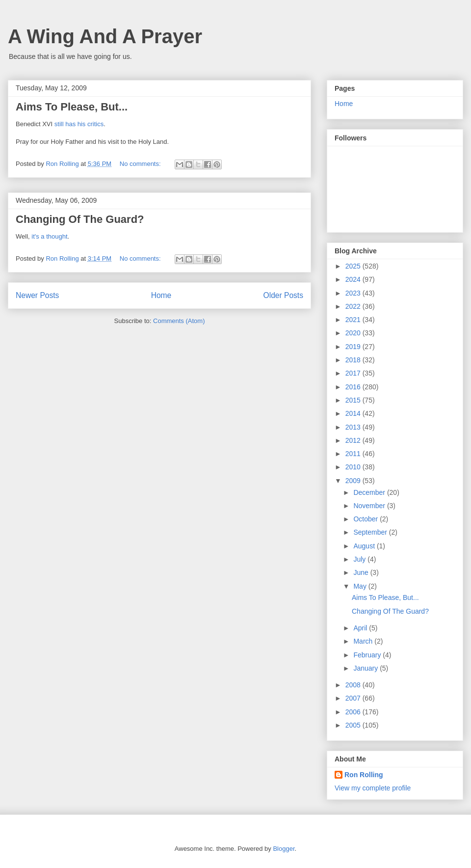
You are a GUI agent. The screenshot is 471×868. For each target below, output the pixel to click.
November (370, 506)
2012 (354, 440)
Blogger (284, 849)
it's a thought (49, 236)
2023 (354, 293)
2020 (354, 333)
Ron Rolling (364, 775)
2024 (354, 279)
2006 (354, 712)
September (371, 532)
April (361, 628)
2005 (354, 725)
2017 (354, 373)
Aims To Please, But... (72, 107)
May (361, 586)
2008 (354, 685)
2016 (354, 387)
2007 (354, 698)
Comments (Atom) (179, 321)
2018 (354, 360)
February (368, 655)
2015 (354, 400)
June (362, 572)
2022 (354, 306)
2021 (354, 320)
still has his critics (79, 124)
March (364, 641)
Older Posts (283, 295)
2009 (354, 481)
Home (161, 295)
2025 (354, 266)
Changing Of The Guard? (80, 219)
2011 (354, 454)
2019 (354, 347)
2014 (354, 413)
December (370, 492)
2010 (354, 467)
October (366, 519)
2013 (354, 427)
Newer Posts (37, 295)
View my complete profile (373, 788)
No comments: (141, 164)
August (365, 546)
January (366, 668)
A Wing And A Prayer (105, 36)
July (360, 559)
